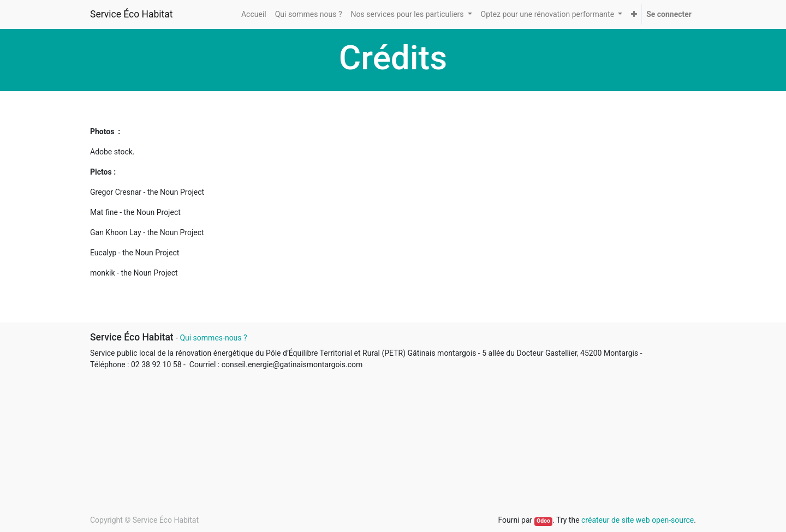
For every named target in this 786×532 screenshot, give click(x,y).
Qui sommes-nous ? (213, 338)
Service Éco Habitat (132, 14)
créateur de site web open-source (638, 520)
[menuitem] (254, 14)
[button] (634, 14)
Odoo (543, 521)
